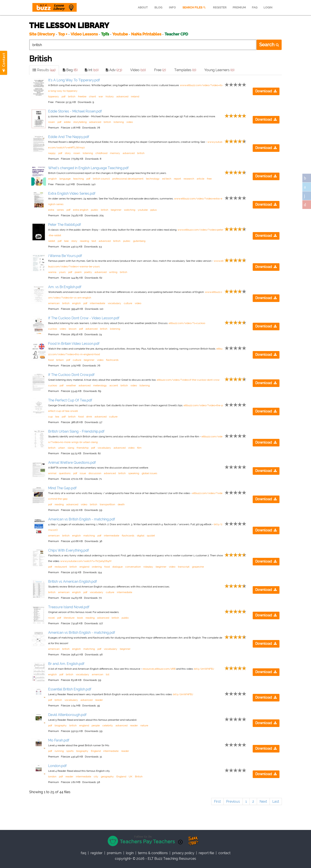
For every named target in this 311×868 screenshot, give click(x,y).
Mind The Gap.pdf (62, 488)
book (80, 618)
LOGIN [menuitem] (268, 7)
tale (66, 241)
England (96, 751)
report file (206, 853)
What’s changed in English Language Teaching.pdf (88, 168)
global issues (149, 473)
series (60, 210)
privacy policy (183, 853)
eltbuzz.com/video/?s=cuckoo (187, 323)
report (177, 179)
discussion (95, 473)
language (65, 179)
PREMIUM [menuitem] (239, 7)
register (97, 853)
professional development (128, 179)
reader (99, 700)
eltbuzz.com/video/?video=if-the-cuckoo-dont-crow (188, 380)
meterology (100, 385)
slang (71, 448)
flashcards (112, 360)
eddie (67, 122)
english (52, 179)
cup (50, 417)
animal (52, 473)
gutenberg (139, 241)
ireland (135, 96)
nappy (52, 153)
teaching (79, 179)
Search (269, 45)
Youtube (120, 34)
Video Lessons (84, 34)
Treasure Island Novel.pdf (69, 607)
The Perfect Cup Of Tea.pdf (70, 400)
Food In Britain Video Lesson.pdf (74, 344)
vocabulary (114, 303)
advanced (122, 96)
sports (70, 751)
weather (71, 385)
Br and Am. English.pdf (66, 664)
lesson (73, 329)
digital (141, 536)
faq (83, 853)
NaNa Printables (146, 34)
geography (107, 777)
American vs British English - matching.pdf (82, 519)
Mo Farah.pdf (59, 740)
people (96, 725)
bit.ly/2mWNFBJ (204, 669)
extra (51, 210)
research (189, 179)
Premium (114, 853)
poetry (88, 272)
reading (84, 241)
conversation (133, 567)
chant (92, 96)
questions (65, 473)
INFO (172, 7)
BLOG (158, 7)
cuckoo (53, 329)
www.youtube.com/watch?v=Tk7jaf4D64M (86, 561)
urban (62, 448)
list (108, 674)
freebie (82, 96)
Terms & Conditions (153, 853)
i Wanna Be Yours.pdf (65, 256)
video (130, 122)
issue (83, 473)
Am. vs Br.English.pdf (65, 287)
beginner (116, 210)
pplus (154, 210)
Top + (63, 34)
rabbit (52, 241)
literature (69, 618)
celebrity (108, 725)
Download (266, 91)
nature (144, 725)
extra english (81, 210)
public (95, 210)
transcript (184, 567)
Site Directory (42, 34)
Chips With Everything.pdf (69, 550)
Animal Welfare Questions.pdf (72, 463)
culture (128, 303)
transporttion (107, 504)
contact (224, 853)
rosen (52, 122)
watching (130, 210)
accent (114, 385)
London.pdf (57, 766)
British (139, 777)
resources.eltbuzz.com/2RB (159, 669)
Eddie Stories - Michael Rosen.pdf (75, 111)
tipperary (54, 96)
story (68, 153)
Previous (233, 801)
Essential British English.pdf (70, 689)
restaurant (61, 567)
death (121, 504)
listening (119, 122)
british (72, 96)
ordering (97, 567)
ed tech (167, 179)
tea (57, 417)
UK (131, 777)
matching (89, 536)
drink (89, 417)
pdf (63, 96)
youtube (143, 210)
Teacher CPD (176, 34)
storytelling (80, 122)
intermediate (98, 303)
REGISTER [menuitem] (220, 7)
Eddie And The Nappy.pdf (69, 137)
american (54, 303)
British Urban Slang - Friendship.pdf (76, 431)
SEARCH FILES (194, 7)
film (139, 448)
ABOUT (143, 7)
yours (62, 272)
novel (51, 618)
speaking (134, 473)
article (201, 179)
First (217, 801)
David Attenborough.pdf (67, 715)
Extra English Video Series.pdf (72, 193)
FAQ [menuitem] (255, 7)
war (101, 96)
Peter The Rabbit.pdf (65, 225)
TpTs (106, 34)
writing (113, 272)
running (59, 751)
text (94, 241)
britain (60, 360)
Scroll (302, 859)
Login (130, 853)
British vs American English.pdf (73, 582)
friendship (83, 448)
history (110, 96)
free (209, 179)
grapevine (198, 567)
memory (115, 153)
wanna (52, 272)
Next (263, 801)
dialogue (117, 567)
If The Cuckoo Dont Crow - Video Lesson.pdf (84, 318)
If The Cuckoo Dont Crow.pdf (71, 375)
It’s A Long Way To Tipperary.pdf (74, 80)
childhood (101, 153)
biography (61, 725)
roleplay (148, 567)
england (84, 567)
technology (153, 179)
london (52, 777)
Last (276, 801)
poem (78, 272)
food (51, 360)
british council (101, 179)
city (96, 777)
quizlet (151, 536)
